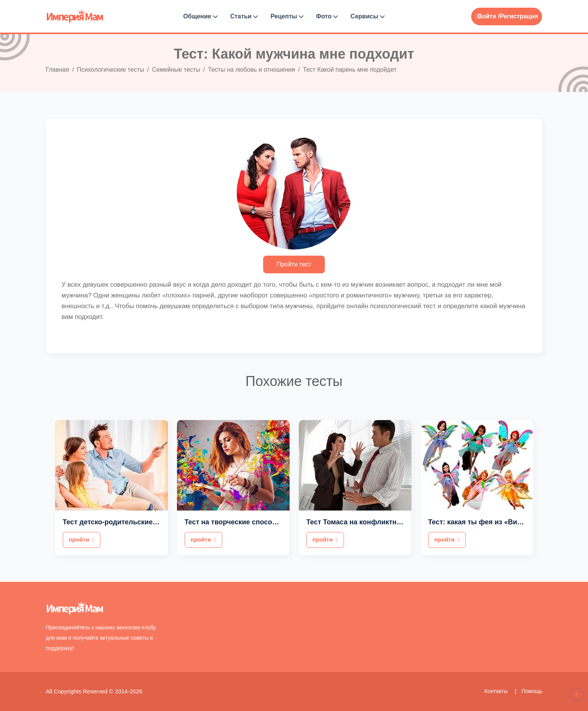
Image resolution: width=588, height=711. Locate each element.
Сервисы (368, 16)
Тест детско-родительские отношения (128, 522)
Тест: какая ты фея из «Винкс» (480, 522)
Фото (327, 16)
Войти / (488, 16)
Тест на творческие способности (240, 522)
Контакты (497, 691)
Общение (200, 16)
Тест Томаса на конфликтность (359, 522)
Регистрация (519, 16)
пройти (82, 539)
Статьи (244, 16)
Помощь (532, 691)
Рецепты (287, 16)
